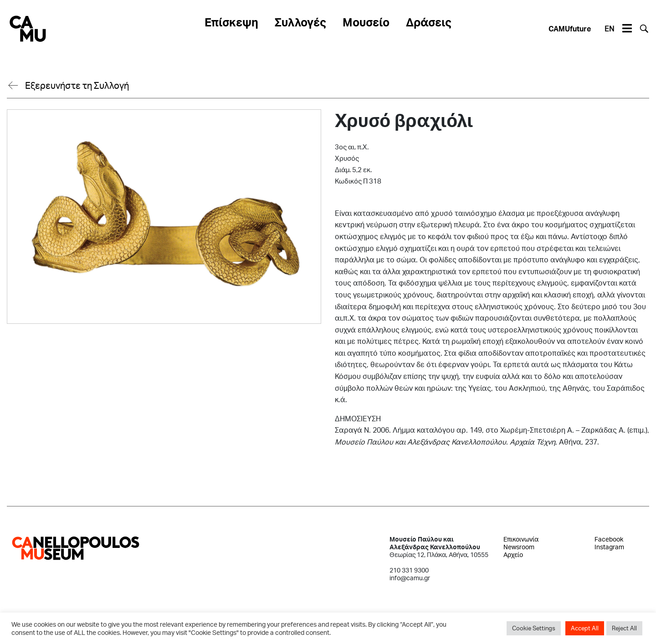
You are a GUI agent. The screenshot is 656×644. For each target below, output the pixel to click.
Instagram (609, 547)
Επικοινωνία (521, 539)
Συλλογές (300, 22)
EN (609, 28)
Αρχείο (513, 555)
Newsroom (519, 547)
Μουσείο (366, 22)
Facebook (609, 539)
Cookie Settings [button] (534, 628)
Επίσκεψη (231, 22)
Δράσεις (429, 22)
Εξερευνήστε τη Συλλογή (77, 85)
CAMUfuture (570, 28)
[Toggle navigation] (627, 29)
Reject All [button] (624, 628)
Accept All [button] (585, 628)
